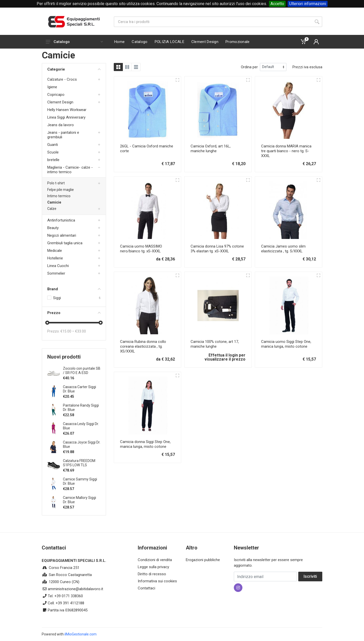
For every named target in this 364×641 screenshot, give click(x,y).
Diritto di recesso (152, 574)
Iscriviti (310, 576)
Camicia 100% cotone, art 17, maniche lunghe (215, 344)
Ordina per (249, 67)
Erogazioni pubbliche (203, 560)
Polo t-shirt (56, 183)
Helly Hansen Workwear (67, 110)
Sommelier (56, 273)
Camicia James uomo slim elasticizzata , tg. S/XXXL (283, 249)
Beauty (53, 228)
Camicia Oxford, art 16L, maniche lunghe (211, 149)
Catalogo (74, 42)
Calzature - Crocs (62, 79)
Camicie (54, 202)
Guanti (53, 145)
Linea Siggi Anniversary (66, 117)
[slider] (47, 323)
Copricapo (56, 95)
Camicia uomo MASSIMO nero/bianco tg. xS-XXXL (141, 249)
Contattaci (146, 588)
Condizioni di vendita (155, 560)
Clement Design (60, 102)
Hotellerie (55, 258)
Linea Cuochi (58, 266)
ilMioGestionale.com (81, 634)
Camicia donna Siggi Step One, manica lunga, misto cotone (145, 444)
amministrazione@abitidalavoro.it (75, 589)
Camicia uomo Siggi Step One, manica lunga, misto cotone (286, 344)
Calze (52, 209)
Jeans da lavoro (61, 125)
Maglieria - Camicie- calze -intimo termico (70, 170)
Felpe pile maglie (61, 190)
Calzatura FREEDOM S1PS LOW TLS (79, 463)
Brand (74, 289)
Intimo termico (59, 196)
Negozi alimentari (62, 235)
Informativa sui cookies (157, 581)
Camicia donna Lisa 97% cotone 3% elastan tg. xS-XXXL (217, 249)
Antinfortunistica (61, 220)
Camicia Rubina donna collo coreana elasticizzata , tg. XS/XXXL (143, 346)
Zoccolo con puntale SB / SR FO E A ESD (82, 371)
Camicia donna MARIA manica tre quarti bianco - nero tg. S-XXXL (286, 151)
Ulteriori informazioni (308, 4)
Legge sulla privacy (153, 567)
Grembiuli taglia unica (65, 243)
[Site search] (213, 22)
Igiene (52, 87)
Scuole (53, 152)
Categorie (74, 69)
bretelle (53, 160)
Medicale (55, 251)
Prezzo (74, 313)
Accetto (277, 4)
